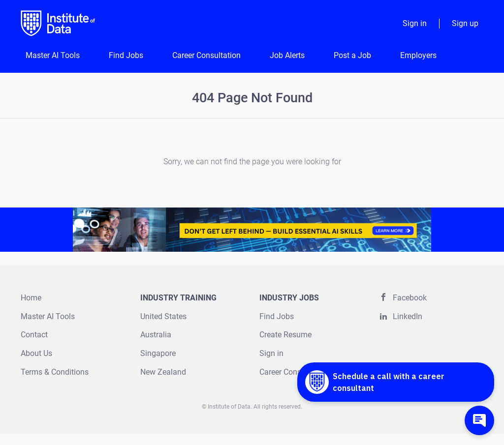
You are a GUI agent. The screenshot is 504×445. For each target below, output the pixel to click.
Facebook (410, 298)
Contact (34, 335)
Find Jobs (277, 316)
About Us (36, 353)
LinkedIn (408, 316)
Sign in (415, 23)
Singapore (158, 353)
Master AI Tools (48, 316)
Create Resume (285, 335)
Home (31, 298)
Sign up (465, 23)
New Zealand (163, 372)
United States (163, 316)
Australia (156, 335)
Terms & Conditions (55, 372)
